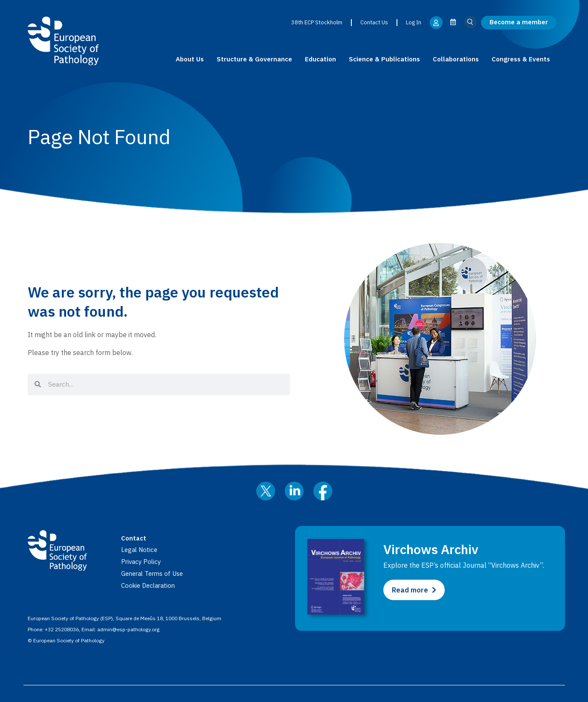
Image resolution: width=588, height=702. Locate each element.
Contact (134, 538)
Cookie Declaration (150, 585)
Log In (413, 22)
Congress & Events (521, 59)
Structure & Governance (254, 59)
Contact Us (374, 22)
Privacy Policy (142, 561)
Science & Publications (384, 59)
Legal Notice (140, 549)
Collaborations (456, 59)
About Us (190, 59)
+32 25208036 (62, 629)
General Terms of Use (155, 573)
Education (320, 59)
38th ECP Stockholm (316, 22)
